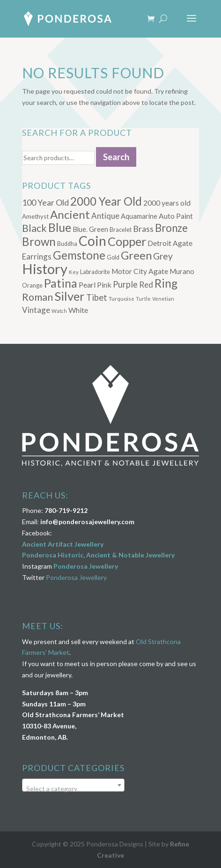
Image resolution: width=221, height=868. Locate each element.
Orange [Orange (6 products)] (32, 286)
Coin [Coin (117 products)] (92, 241)
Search (116, 157)
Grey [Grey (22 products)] (163, 256)
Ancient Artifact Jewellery (63, 544)
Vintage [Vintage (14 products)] (36, 310)
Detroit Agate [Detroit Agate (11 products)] (170, 243)
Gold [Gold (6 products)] (113, 257)
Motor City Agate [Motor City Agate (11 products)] (140, 271)
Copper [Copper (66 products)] (127, 241)
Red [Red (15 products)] (146, 285)
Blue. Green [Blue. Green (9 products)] (90, 229)
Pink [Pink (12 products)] (104, 285)
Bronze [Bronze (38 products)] (171, 228)
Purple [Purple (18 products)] (125, 284)
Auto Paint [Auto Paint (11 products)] (176, 216)
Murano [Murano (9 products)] (182, 271)
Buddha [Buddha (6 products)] (67, 244)
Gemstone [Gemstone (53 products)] (79, 255)
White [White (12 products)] (78, 310)
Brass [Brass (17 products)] (143, 229)
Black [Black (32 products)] (34, 228)
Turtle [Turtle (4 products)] (143, 299)
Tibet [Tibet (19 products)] (97, 297)
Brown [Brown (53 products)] (39, 241)
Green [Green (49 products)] (136, 255)
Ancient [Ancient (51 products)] (70, 214)
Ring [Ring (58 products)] (166, 283)
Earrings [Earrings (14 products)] (37, 256)
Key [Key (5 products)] (74, 272)
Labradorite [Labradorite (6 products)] (95, 272)
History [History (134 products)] (45, 269)
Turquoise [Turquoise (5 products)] (122, 298)
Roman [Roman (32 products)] (37, 297)
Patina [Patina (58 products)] (61, 283)
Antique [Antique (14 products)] (105, 216)
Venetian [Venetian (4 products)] (163, 299)
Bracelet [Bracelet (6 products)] (121, 230)
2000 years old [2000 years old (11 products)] (167, 203)
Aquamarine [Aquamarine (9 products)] (139, 216)
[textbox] (73, 789)
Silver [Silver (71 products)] (70, 296)
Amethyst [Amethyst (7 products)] (35, 216)
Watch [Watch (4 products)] (59, 311)
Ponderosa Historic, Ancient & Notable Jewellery (98, 555)
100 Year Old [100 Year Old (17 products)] (45, 202)
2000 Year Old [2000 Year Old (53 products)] (106, 201)
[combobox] (73, 785)
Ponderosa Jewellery (86, 566)
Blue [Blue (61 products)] (60, 227)
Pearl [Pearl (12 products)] (87, 285)
